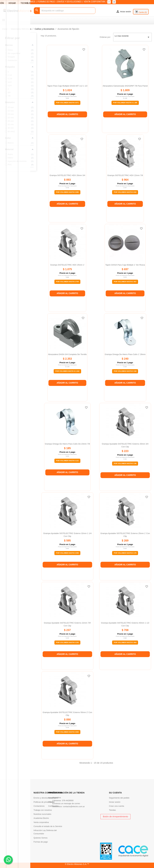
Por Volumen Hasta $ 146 (125, 463)
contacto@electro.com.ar (74, 806)
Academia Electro (41, 818)
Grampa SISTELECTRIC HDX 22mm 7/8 (125, 175)
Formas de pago (41, 842)
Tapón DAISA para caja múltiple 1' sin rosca (125, 265)
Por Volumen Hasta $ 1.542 (67, 371)
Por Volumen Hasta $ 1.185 (125, 103)
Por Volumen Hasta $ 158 (125, 371)
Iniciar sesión (115, 802)
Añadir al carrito (67, 114)
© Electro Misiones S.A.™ (77, 864)
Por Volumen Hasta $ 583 (67, 732)
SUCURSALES (10, 2)
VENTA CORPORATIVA (94, 2)
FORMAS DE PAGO (46, 2)
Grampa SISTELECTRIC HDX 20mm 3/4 (67, 175)
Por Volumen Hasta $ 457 (125, 282)
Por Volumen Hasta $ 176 (125, 553)
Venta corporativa (41, 822)
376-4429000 (68, 801)
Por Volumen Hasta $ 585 (67, 192)
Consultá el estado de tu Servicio (48, 826)
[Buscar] (65, 11)
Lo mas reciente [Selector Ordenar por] (132, 37)
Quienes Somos (40, 838)
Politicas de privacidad (43, 802)
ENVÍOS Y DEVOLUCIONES (69, 2)
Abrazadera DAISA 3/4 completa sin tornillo (67, 354)
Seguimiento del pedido (119, 798)
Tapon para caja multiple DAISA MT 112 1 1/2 (67, 86)
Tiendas (112, 810)
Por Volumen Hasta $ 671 (67, 103)
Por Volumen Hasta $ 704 (67, 282)
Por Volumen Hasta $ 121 (67, 461)
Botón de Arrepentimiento (115, 816)
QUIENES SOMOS (27, 2)
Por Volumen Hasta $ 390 (67, 553)
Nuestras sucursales (42, 814)
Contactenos (39, 806)
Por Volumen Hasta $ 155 (67, 642)
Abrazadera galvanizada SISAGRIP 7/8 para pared (125, 86)
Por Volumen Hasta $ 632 (125, 192)
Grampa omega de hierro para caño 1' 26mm (125, 354)
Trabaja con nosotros (43, 810)
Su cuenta (115, 793)
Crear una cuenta (117, 806)
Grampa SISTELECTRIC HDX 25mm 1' (67, 265)
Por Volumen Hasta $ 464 (125, 642)
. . (8, 860)
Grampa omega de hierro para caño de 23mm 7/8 (67, 444)
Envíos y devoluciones (43, 798)
